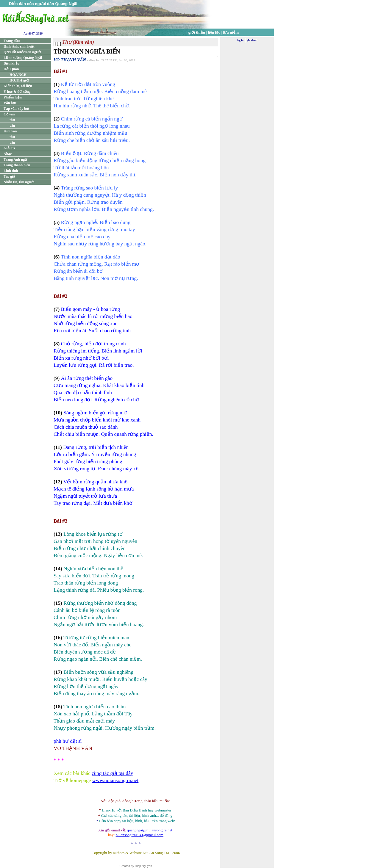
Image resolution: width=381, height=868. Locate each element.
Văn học (10, 103)
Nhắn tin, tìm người (19, 182)
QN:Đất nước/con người (22, 52)
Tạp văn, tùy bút (16, 109)
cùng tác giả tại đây (112, 773)
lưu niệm (231, 32)
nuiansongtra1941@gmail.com (140, 835)
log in (240, 40)
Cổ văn (9, 114)
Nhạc (8, 154)
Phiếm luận (13, 97)
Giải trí (9, 148)
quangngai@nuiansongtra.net (149, 830)
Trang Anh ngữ (15, 159)
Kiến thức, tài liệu (18, 86)
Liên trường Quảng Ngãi (23, 58)
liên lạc (214, 32)
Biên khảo (11, 63)
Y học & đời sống (17, 92)
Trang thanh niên (17, 165)
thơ (12, 120)
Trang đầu (12, 41)
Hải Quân (11, 69)
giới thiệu (197, 32)
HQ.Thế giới (19, 80)
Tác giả (9, 176)
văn (12, 126)
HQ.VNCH (18, 75)
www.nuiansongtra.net (115, 780)
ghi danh (252, 40)
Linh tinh (11, 171)
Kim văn (10, 131)
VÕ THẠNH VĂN (70, 60)
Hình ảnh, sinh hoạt (19, 46)
